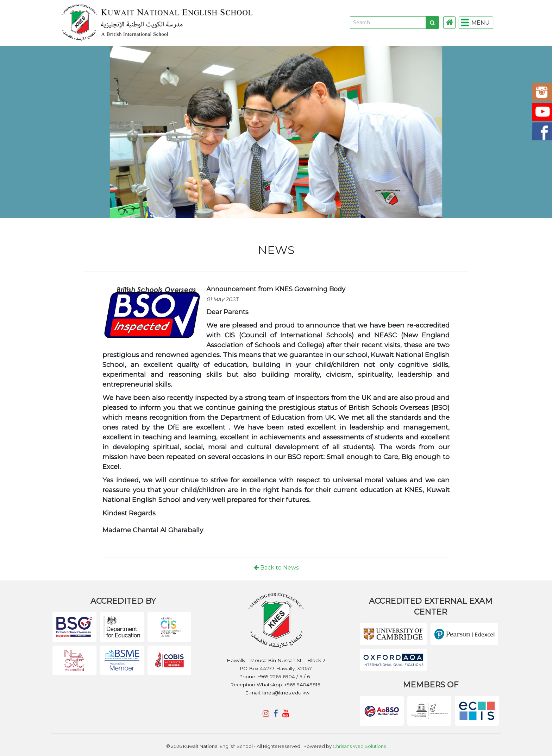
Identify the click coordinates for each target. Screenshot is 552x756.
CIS (232, 335)
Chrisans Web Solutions (359, 746)
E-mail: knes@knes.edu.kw (277, 693)
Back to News (276, 568)
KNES (259, 23)
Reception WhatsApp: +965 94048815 (275, 685)
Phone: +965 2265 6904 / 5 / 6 (275, 676)
